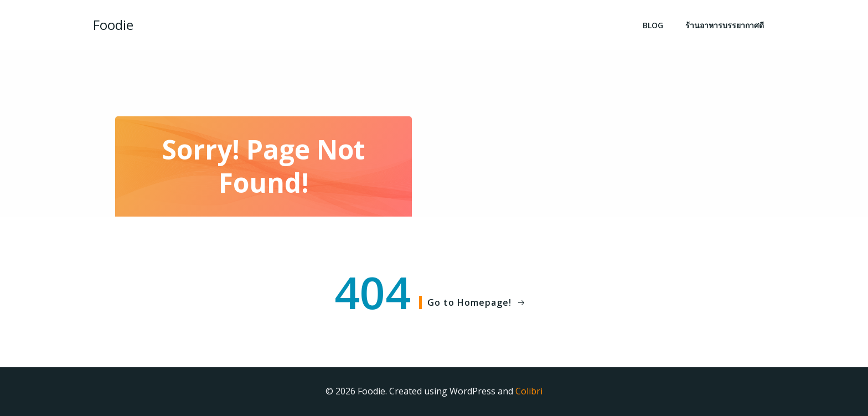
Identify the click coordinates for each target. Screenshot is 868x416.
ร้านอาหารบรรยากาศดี (725, 25)
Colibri (529, 391)
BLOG (653, 25)
